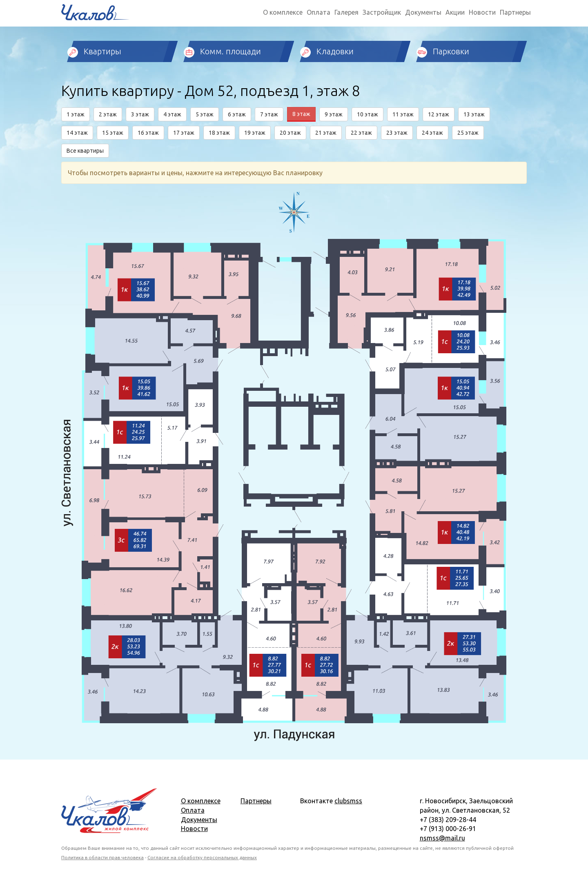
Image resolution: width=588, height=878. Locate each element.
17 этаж (184, 133)
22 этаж (361, 133)
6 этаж (237, 114)
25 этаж (468, 133)
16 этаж (148, 133)
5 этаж (205, 114)
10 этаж (367, 114)
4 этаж (172, 114)
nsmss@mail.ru (442, 838)
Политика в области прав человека (102, 857)
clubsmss (348, 801)
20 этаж (290, 133)
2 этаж (108, 114)
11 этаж (403, 114)
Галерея (346, 12)
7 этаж (269, 114)
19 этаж (255, 133)
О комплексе (283, 12)
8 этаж (301, 114)
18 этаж (219, 133)
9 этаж (334, 114)
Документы (423, 12)
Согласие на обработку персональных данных (202, 857)
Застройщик (382, 12)
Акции (455, 12)
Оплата (318, 12)
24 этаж (432, 133)
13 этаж (474, 114)
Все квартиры (85, 151)
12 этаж (439, 114)
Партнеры (515, 12)
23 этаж (397, 133)
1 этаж (76, 114)
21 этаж (326, 133)
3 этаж (140, 114)
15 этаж (113, 133)
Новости (482, 12)
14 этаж (77, 133)
